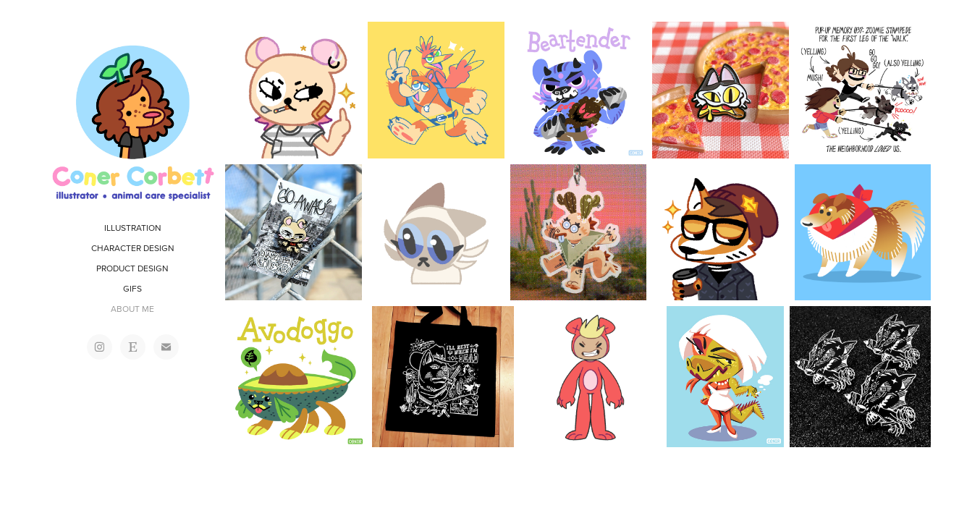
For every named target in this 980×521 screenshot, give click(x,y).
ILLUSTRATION (133, 228)
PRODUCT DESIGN (132, 268)
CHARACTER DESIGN (133, 248)
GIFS (132, 288)
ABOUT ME (132, 309)
